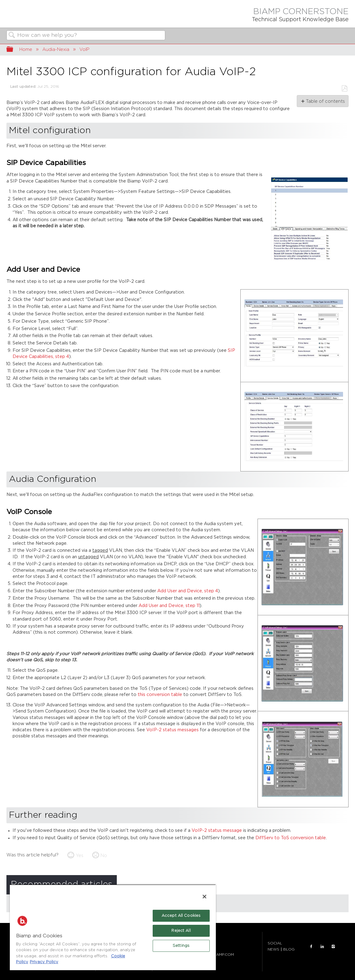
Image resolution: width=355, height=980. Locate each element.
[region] (113, 927)
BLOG (289, 949)
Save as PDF (344, 88)
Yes (80, 856)
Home (26, 50)
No (104, 856)
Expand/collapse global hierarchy (14, 50)
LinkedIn (322, 947)
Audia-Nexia (56, 50)
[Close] (204, 897)
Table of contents (325, 101)
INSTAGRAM (333, 947)
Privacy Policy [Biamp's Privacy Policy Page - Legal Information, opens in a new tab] (44, 962)
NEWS (273, 949)
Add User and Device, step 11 (169, 606)
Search (12, 36)
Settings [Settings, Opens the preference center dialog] (181, 946)
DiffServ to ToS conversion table (291, 838)
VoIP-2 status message (217, 830)
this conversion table (160, 695)
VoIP (84, 50)
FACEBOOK (311, 947)
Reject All (181, 931)
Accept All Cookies (181, 916)
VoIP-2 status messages (172, 730)
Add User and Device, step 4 (188, 591)
